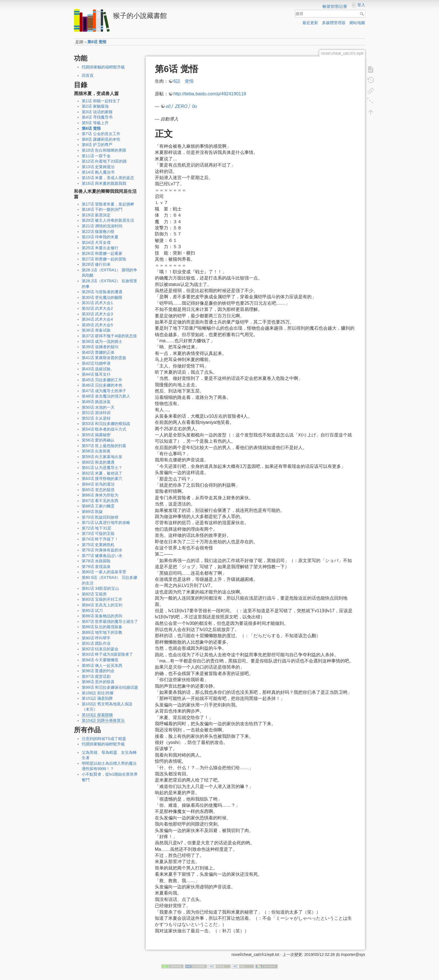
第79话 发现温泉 (96, 567)
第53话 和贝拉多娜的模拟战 (106, 424)
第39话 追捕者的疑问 (100, 347)
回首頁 (88, 75)
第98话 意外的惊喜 (98, 682)
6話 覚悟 (184, 81)
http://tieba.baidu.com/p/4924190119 (210, 94)
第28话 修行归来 (96, 264)
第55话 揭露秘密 (96, 435)
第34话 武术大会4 (97, 319)
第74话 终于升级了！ (100, 539)
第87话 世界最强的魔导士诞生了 (110, 621)
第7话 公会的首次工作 (101, 134)
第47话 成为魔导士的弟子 (104, 391)
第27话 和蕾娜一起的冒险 (104, 259)
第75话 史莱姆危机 (98, 545)
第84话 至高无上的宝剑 (102, 605)
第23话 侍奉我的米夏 (100, 237)
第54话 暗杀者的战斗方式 (104, 429)
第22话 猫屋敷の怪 (98, 232)
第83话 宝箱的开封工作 (102, 599)
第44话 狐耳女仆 (96, 374)
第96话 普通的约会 (98, 671)
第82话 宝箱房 (94, 594)
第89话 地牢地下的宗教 (102, 632)
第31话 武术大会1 (97, 303)
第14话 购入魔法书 (98, 172)
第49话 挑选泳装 (96, 402)
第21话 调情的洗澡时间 (102, 226)
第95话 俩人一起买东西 (102, 665)
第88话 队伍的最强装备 (102, 627)
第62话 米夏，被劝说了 (102, 473)
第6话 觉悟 (97, 42)
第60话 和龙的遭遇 (98, 462)
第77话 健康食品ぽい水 (102, 556)
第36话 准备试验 (96, 330)
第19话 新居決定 (96, 215)
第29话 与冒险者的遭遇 (102, 292)
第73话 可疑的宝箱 (98, 533)
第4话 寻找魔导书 (97, 117)
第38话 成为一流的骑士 (102, 341)
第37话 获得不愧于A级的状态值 (109, 336)
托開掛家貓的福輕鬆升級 (103, 67)
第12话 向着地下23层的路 (104, 161)
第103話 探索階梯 (97, 715)
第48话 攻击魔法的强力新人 (106, 396)
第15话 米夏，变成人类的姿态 (108, 178)
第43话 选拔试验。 (98, 369)
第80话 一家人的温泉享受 (104, 572)
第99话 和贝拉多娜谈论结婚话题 (110, 687)
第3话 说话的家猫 (97, 112)
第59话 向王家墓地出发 (102, 457)
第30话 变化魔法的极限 (102, 297)
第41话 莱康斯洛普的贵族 (104, 358)
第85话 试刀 (92, 611)
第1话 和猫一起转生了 (101, 101)
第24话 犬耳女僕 (96, 242)
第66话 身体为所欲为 (100, 495)
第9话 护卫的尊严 (97, 145)
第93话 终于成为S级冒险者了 (107, 654)
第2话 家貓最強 (95, 106)
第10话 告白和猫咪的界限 (104, 150)
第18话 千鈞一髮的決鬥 (102, 209)
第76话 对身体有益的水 (102, 550)
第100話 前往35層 (98, 693)
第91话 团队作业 (96, 643)
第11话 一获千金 (96, 156)
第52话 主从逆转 (96, 418)
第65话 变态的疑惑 (98, 490)
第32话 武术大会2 (97, 308)
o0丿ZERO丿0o (181, 106)
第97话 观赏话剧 (96, 676)
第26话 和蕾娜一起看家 (102, 253)
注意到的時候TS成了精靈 (104, 739)
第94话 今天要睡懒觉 (100, 660)
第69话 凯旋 (92, 512)
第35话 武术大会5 (97, 325)
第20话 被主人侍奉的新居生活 (108, 220)
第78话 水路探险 (96, 561)
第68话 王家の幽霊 (98, 506)
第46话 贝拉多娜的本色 (102, 385)
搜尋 (362, 14)
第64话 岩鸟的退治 (98, 484)
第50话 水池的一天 (98, 407)
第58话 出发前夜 (96, 451)
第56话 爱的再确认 (98, 440)
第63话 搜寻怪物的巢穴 (102, 479)
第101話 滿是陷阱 (97, 698)
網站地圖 (357, 23)
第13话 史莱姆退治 (98, 167)
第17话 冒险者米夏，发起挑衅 (108, 204)
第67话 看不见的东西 (100, 501)
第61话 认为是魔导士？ (102, 468)
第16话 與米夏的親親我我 (104, 183)
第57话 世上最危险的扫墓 (104, 446)
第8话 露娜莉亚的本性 (101, 139)
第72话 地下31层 (96, 528)
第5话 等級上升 (95, 123)
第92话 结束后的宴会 (100, 649)
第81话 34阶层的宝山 (100, 588)
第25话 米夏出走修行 (100, 248)
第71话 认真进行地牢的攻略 (106, 523)
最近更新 (310, 23)
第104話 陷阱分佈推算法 (103, 720)
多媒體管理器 (334, 23)
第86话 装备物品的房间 (102, 616)
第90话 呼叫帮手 (96, 638)
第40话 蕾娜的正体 (98, 352)
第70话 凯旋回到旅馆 (100, 517)
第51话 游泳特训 (96, 413)
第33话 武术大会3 (97, 314)
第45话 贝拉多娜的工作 (102, 380)
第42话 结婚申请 (96, 363)
